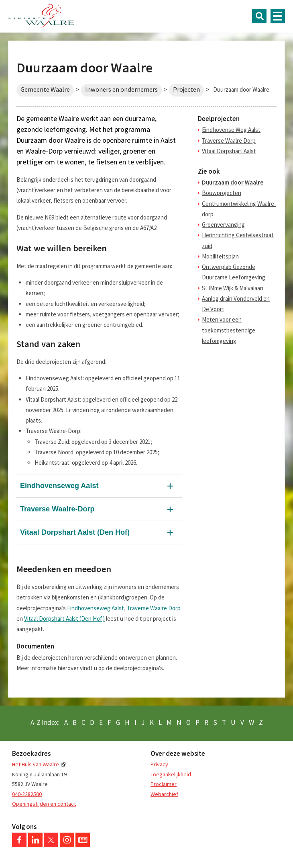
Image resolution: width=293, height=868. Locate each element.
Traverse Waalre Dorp (154, 608)
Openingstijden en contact (44, 804)
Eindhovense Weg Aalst (231, 130)
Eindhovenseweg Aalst (59, 486)
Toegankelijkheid (171, 774)
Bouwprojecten (222, 193)
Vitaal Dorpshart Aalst (229, 151)
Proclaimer (164, 784)
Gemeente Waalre (45, 89)
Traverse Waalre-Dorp (57, 509)
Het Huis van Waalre (36, 764)
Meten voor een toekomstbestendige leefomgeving (229, 330)
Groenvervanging (223, 225)
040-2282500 (27, 794)
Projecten (186, 89)
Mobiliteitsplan (220, 256)
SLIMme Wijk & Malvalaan (233, 288)
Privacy (159, 764)
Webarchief (164, 794)
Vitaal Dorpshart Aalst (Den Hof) (75, 532)
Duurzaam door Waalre (233, 182)
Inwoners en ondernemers (121, 89)
